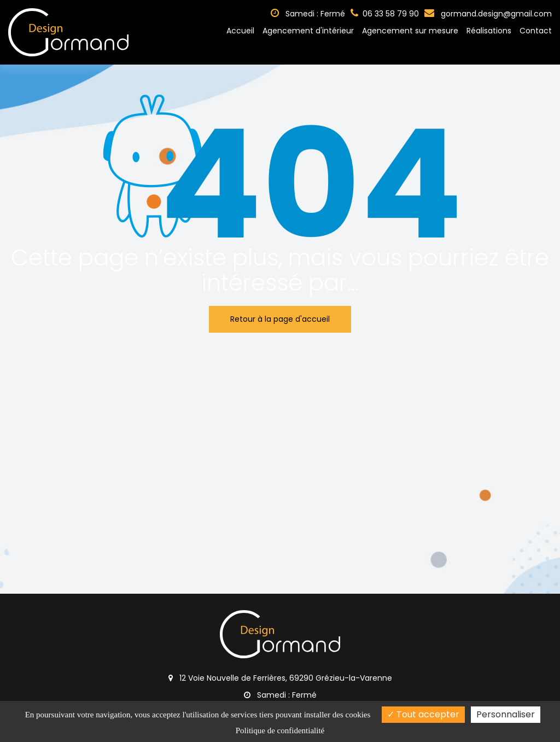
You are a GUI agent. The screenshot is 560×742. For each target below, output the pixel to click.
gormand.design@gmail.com (488, 14)
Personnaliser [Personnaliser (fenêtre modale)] (506, 714)
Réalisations (489, 31)
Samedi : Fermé (308, 14)
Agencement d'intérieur (308, 31)
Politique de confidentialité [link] (280, 731)
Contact (536, 31)
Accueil (240, 31)
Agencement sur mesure (410, 31)
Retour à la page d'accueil (280, 319)
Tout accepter (423, 714)
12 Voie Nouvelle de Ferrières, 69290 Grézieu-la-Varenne (280, 678)
